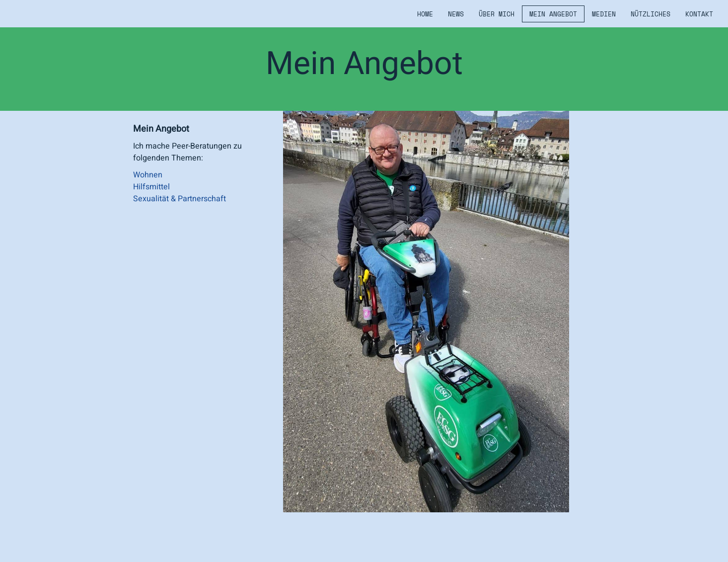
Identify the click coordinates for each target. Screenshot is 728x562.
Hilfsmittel (151, 187)
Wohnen (148, 175)
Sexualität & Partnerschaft (180, 199)
